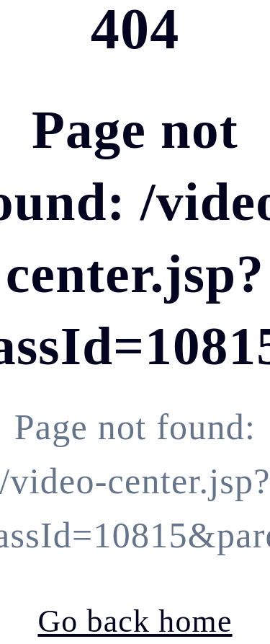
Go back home (135, 621)
